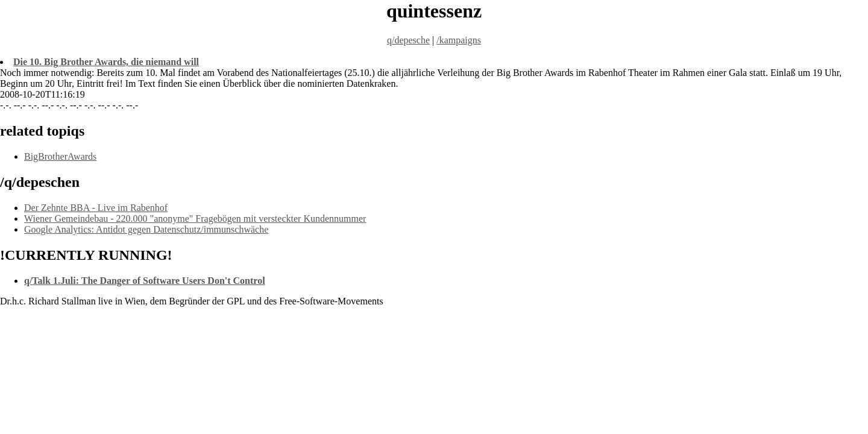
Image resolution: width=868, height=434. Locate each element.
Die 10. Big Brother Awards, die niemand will (106, 62)
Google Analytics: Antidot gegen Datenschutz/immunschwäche (146, 229)
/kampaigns (459, 40)
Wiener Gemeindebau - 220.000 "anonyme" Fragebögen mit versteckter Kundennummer (195, 219)
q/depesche (408, 40)
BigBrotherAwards (60, 156)
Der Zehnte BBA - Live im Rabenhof (96, 208)
